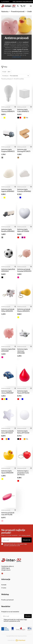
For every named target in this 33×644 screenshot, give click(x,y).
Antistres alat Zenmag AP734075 (24, 150)
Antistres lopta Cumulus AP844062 (24, 190)
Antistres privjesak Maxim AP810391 (24, 310)
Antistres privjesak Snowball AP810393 (24, 270)
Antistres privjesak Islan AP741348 (8, 514)
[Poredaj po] (19, 76)
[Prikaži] (9, 72)
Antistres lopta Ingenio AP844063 (8, 190)
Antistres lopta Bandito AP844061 (8, 230)
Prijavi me (27, 540)
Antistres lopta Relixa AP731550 (23, 432)
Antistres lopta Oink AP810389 (8, 350)
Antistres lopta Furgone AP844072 (8, 150)
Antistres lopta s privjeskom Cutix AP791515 (23, 473)
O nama (4, 588)
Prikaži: (4, 72)
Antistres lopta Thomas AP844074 (8, 110)
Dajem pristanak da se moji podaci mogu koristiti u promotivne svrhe (14, 545)
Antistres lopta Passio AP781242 (23, 392)
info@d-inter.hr (16, 57)
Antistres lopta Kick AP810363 (8, 270)
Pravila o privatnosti (7, 600)
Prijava (28, 616)
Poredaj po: (5, 76)
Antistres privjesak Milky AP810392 (8, 310)
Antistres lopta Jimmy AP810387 (7, 392)
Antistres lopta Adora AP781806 (23, 230)
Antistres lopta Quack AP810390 (7, 472)
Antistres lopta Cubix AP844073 (23, 110)
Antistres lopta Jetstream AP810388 (22, 351)
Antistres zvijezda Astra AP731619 (7, 432)
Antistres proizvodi (6, 107)
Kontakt (4, 585)
